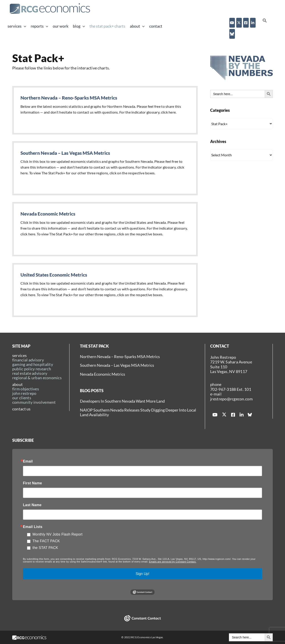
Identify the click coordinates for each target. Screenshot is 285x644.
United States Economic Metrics (54, 275)
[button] (265, 21)
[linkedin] (253, 23)
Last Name (32, 505)
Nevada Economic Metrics (48, 214)
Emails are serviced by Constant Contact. (173, 562)
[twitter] (239, 23)
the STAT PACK (45, 548)
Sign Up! (142, 574)
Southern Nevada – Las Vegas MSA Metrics (65, 153)
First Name (32, 483)
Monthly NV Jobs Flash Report (58, 534)
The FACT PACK (46, 541)
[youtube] (232, 23)
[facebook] (246, 23)
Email (28, 461)
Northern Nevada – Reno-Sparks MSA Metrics (69, 98)
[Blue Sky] (232, 34)
